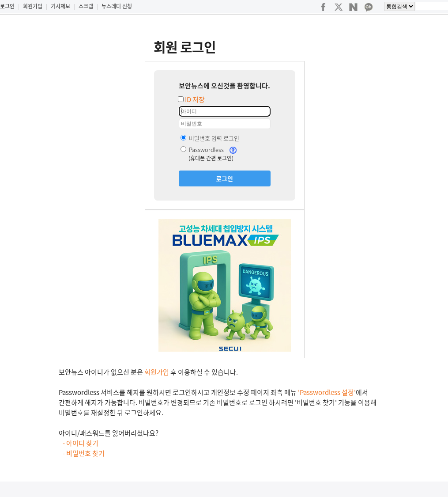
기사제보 (60, 6)
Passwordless (202, 150)
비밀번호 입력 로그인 (210, 138)
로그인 (7, 6)
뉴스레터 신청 (117, 6)
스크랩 (86, 6)
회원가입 (33, 6)
